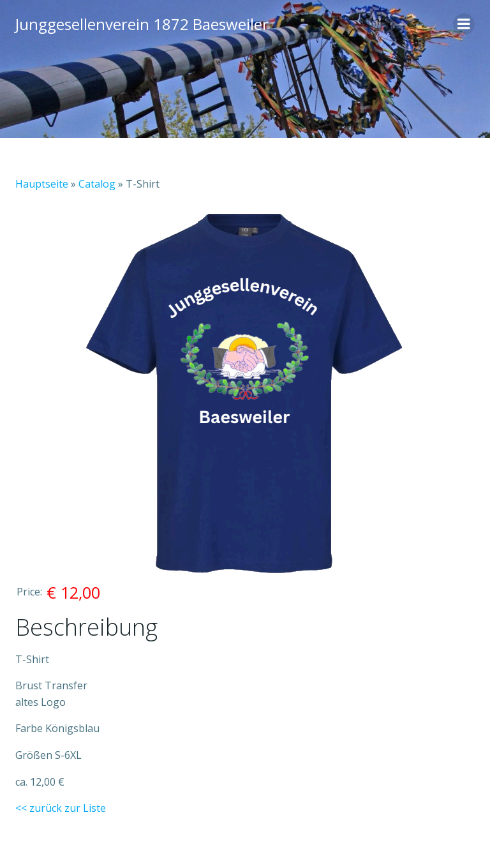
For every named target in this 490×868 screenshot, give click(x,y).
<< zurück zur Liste (61, 808)
